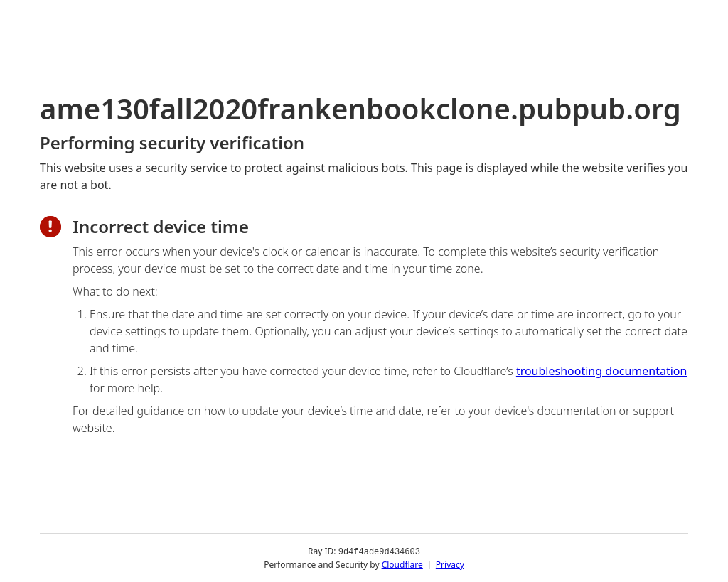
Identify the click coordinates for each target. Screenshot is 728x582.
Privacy (450, 564)
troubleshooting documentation (602, 371)
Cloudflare (402, 564)
